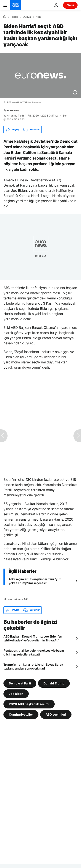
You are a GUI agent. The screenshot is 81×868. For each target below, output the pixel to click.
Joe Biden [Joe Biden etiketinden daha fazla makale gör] (16, 693)
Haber (14, 17)
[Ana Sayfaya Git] (16, 5)
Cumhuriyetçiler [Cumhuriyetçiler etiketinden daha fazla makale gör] (21, 714)
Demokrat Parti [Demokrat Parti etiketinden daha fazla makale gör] (20, 683)
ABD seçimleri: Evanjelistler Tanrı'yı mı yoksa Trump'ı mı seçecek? (36, 581)
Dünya (27, 17)
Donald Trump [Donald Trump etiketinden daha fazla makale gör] (54, 683)
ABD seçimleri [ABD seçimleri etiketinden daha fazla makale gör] (56, 714)
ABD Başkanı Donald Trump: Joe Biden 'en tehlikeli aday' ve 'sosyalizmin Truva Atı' (33, 638)
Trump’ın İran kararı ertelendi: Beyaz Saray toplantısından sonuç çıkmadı (33, 666)
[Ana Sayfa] (5, 17)
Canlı (70, 5)
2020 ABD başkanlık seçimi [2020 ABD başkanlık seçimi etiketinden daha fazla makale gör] (29, 704)
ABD (38, 17)
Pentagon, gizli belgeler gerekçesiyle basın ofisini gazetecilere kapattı (34, 652)
